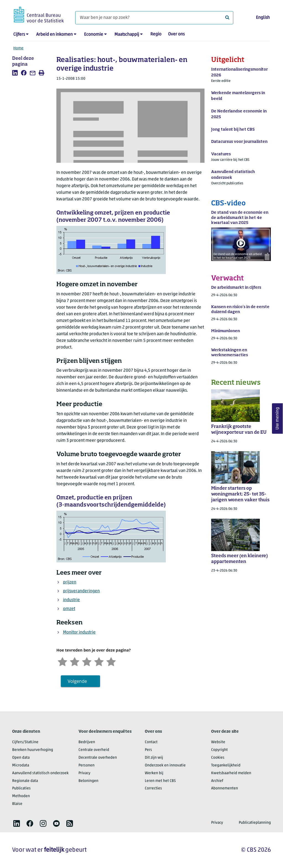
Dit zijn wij (154, 758)
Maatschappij (127, 35)
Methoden (21, 796)
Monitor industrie (79, 632)
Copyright (219, 750)
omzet (69, 609)
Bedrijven (87, 742)
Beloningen (88, 781)
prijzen (70, 582)
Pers (148, 750)
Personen (87, 765)
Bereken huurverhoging (33, 750)
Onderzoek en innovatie (165, 765)
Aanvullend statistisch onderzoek (40, 773)
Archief (217, 781)
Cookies (218, 758)
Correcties (153, 788)
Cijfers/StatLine (25, 742)
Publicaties (21, 788)
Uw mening (277, 419)
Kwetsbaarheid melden (231, 773)
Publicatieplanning (255, 823)
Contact (151, 742)
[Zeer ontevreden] (62, 661)
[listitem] (15, 73)
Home (18, 48)
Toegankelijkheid (226, 765)
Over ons (176, 34)
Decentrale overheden (98, 758)
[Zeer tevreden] (111, 661)
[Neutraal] (87, 661)
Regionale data (25, 781)
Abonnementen (225, 788)
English (263, 18)
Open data (21, 758)
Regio (156, 34)
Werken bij (154, 773)
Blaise (17, 804)
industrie (71, 600)
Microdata (21, 765)
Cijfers (19, 35)
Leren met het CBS (160, 781)
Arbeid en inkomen (54, 35)
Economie (94, 35)
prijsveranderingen (81, 591)
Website (218, 742)
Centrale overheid (94, 750)
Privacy (84, 773)
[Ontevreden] (75, 661)
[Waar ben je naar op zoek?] (154, 18)
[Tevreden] (99, 661)
